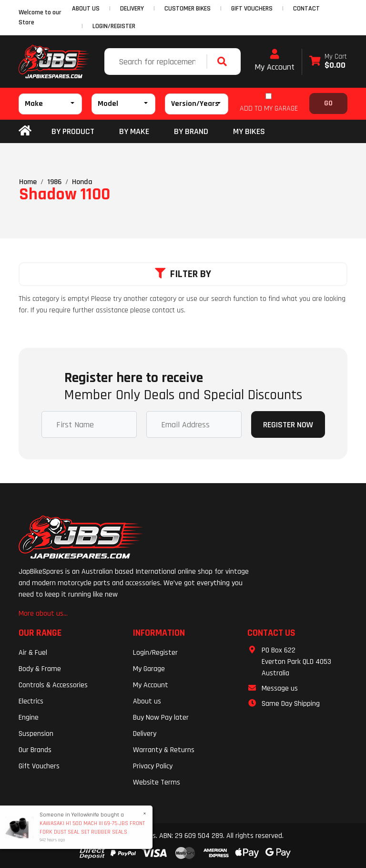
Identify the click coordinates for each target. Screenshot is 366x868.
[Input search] (157, 62)
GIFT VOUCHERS (252, 9)
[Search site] (224, 62)
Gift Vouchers (39, 766)
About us (147, 701)
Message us (280, 688)
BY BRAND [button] (191, 131)
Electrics (31, 701)
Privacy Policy (153, 766)
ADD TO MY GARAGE (269, 108)
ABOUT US (86, 9)
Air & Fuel (33, 653)
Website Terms (157, 782)
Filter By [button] (183, 274)
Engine (29, 718)
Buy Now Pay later (161, 718)
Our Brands (35, 750)
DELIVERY (132, 9)
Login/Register (114, 26)
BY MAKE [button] (134, 131)
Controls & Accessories (53, 685)
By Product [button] (73, 131)
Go (328, 103)
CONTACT (306, 9)
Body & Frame (40, 669)
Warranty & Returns (164, 750)
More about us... (43, 614)
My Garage (149, 669)
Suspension (36, 734)
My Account (274, 61)
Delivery (145, 734)
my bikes (249, 131)
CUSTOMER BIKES (188, 9)
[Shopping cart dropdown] (328, 62)
